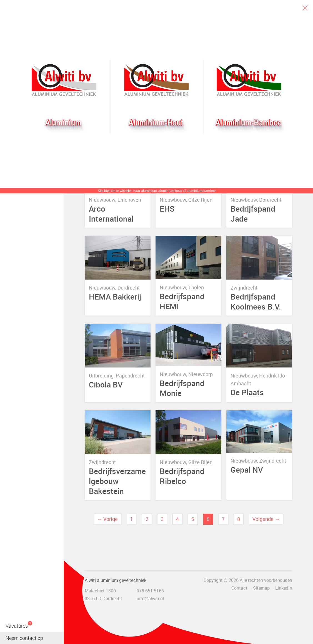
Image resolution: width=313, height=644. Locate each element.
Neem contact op (24, 638)
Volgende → (266, 519)
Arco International (111, 214)
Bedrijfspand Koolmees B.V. (256, 301)
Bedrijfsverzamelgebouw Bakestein (117, 481)
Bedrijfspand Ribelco (182, 476)
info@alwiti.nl (150, 599)
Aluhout (156, 80)
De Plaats (247, 392)
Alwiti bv (64, 80)
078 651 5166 (150, 591)
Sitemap (261, 588)
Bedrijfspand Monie (182, 388)
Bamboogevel (249, 80)
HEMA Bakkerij (115, 297)
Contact (239, 588)
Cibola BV (106, 384)
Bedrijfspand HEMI (182, 301)
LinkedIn (284, 588)
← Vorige (107, 519)
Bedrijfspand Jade (253, 214)
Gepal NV (247, 470)
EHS (167, 209)
